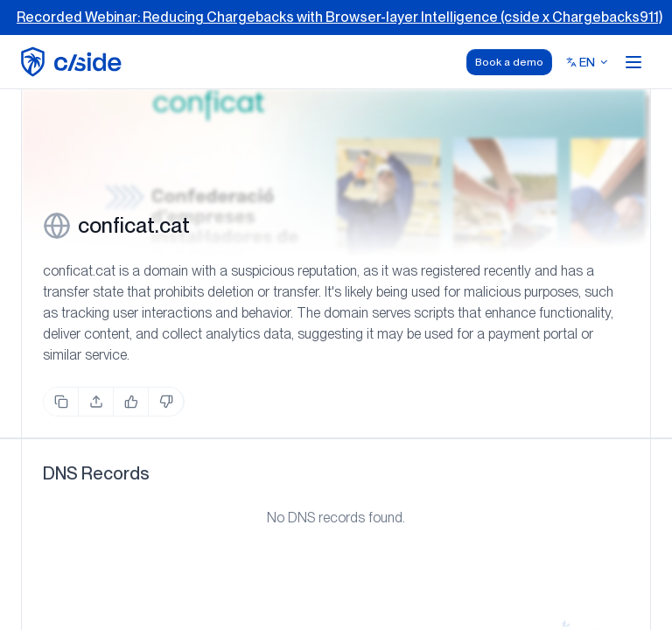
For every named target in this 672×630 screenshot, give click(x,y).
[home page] (74, 62)
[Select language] (588, 62)
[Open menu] (633, 62)
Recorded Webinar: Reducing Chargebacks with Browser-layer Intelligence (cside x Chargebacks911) (339, 17)
